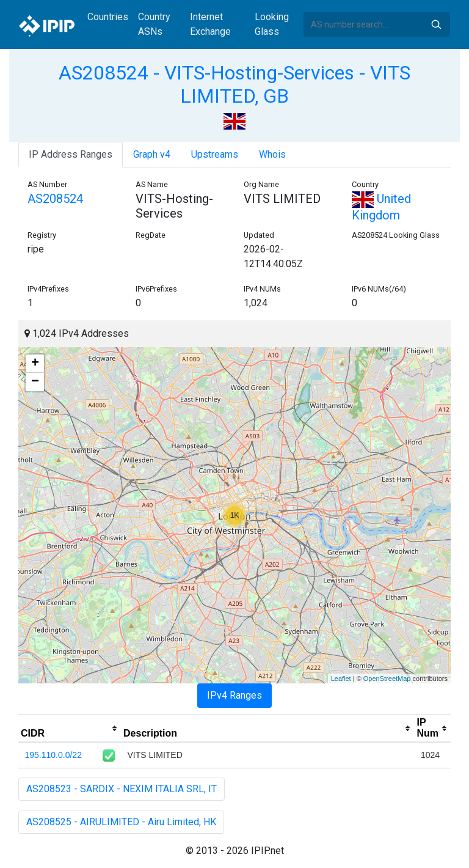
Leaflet (341, 679)
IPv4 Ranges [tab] (234, 695)
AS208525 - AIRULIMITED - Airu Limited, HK (121, 822)
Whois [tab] (272, 154)
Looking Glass (272, 24)
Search (436, 24)
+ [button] (35, 364)
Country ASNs (154, 24)
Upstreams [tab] (215, 154)
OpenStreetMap (387, 679)
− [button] (35, 382)
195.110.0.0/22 (53, 755)
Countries (108, 17)
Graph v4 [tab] (152, 154)
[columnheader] (70, 729)
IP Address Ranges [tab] (71, 154)
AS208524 (55, 199)
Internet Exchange (210, 24)
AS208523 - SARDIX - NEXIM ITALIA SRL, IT (122, 789)
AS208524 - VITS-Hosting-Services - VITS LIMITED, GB (234, 84)
